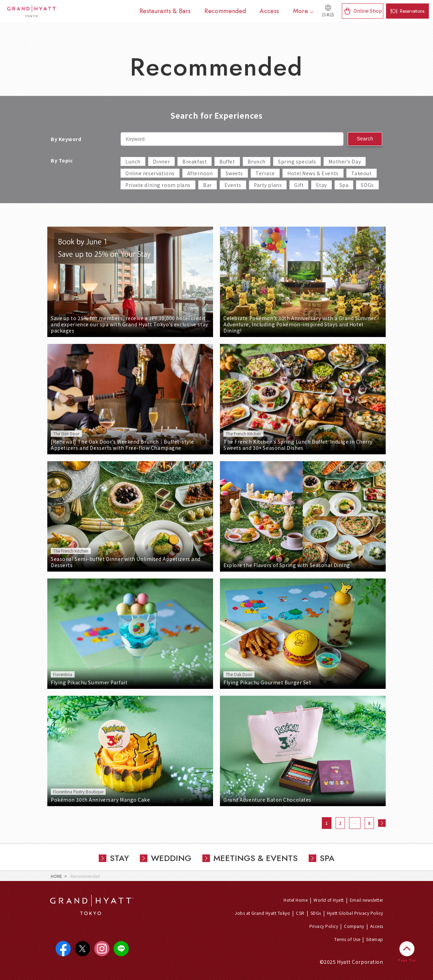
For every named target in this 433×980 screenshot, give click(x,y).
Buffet (227, 161)
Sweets (234, 173)
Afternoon (200, 173)
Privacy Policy (324, 926)
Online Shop (368, 11)
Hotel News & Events (313, 173)
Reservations (412, 11)
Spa (344, 185)
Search (365, 139)
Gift (299, 185)
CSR (300, 913)
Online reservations (150, 173)
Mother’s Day (345, 161)
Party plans (268, 185)
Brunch (257, 161)
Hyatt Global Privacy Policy (355, 913)
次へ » (382, 823)
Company (354, 926)
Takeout (362, 173)
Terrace (265, 173)
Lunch (133, 161)
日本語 (328, 15)
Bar (208, 185)
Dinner (161, 161)
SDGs (367, 185)
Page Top (407, 960)
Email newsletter (367, 900)
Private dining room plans (158, 185)
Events (233, 185)
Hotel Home (296, 900)
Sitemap (374, 939)
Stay (321, 185)
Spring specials (297, 161)
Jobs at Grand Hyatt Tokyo (262, 913)
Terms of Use (347, 939)
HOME (56, 876)
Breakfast (195, 161)
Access (377, 926)
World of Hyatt (329, 900)
